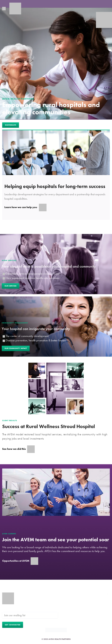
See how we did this (18, 449)
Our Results (11, 125)
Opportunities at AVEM (20, 561)
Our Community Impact (16, 348)
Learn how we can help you (25, 207)
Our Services (10, 286)
